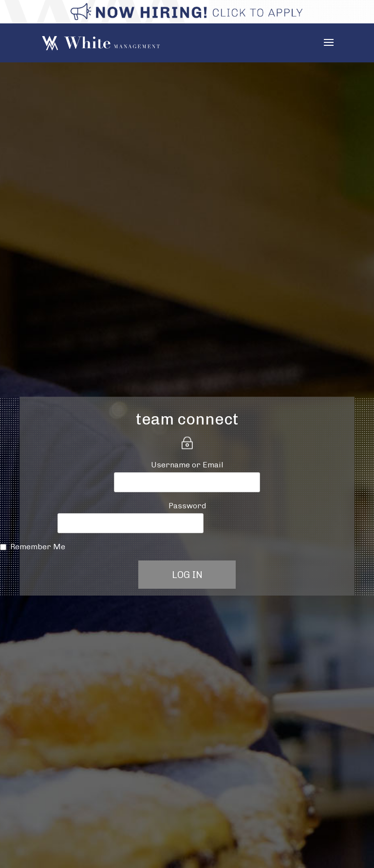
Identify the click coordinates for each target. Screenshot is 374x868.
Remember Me (38, 547)
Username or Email (187, 465)
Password (187, 506)
